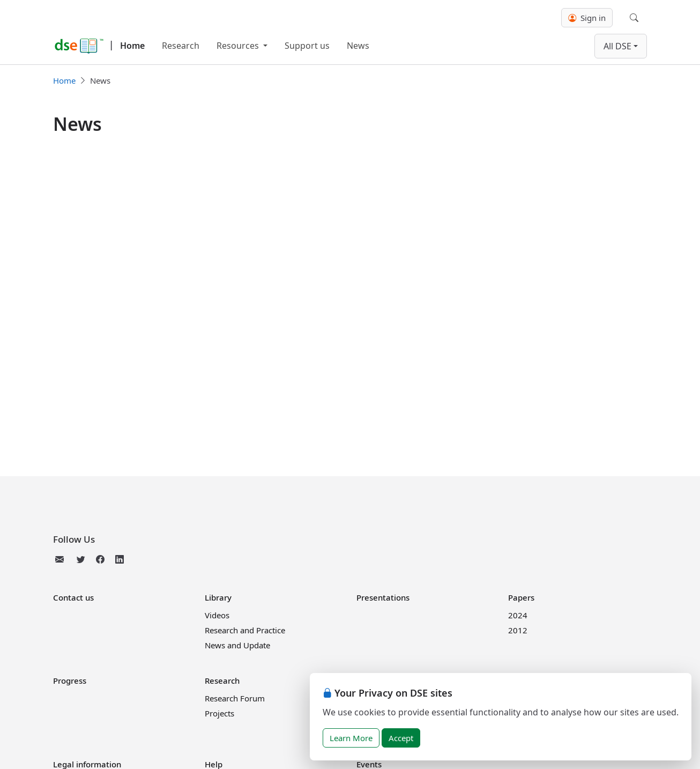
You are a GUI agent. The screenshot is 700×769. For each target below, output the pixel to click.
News (358, 46)
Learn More (351, 738)
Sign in (587, 18)
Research (181, 46)
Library (218, 597)
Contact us (73, 597)
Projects (219, 713)
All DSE (617, 46)
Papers (521, 597)
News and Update (237, 645)
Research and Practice (245, 630)
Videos (217, 615)
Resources (239, 46)
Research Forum (235, 698)
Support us (307, 46)
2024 (518, 615)
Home (132, 46)
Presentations (383, 597)
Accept (401, 738)
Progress (70, 681)
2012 (518, 630)
